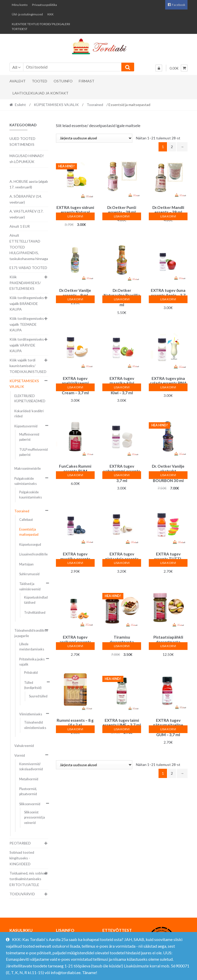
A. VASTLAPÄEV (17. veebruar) (26, 214)
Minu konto (20, 5)
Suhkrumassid (29, 574)
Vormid (20, 756)
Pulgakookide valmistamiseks (26, 481)
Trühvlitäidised (35, 613)
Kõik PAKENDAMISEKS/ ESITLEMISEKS (25, 283)
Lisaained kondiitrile (33, 554)
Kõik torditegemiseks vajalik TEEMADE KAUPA (27, 324)
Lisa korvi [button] (75, 216)
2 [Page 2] (172, 147)
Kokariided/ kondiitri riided (29, 414)
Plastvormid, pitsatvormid (28, 791)
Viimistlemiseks (31, 714)
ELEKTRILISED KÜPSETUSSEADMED (30, 398)
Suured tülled (38, 696)
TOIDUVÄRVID (22, 894)
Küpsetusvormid (26, 426)
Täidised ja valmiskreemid (30, 586)
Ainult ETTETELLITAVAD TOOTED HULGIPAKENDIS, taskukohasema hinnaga (29, 247)
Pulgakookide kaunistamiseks (31, 495)
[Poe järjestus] (94, 138)
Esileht (20, 105)
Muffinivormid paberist (29, 437)
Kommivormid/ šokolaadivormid (31, 767)
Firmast (87, 81)
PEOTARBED (20, 843)
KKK (51, 14)
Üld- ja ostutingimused (27, 14)
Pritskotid (31, 673)
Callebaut (26, 520)
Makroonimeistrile (28, 469)
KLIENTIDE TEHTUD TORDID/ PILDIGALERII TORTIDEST (41, 26)
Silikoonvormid (30, 804)
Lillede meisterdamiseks (32, 647)
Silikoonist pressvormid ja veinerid (35, 818)
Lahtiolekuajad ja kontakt (41, 93)
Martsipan (26, 564)
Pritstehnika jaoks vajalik (32, 662)
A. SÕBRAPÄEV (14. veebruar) (26, 199)
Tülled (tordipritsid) (33, 685)
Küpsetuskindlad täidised (36, 600)
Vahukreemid (24, 746)
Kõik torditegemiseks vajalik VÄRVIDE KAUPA (27, 345)
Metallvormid (29, 779)
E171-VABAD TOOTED (28, 268)
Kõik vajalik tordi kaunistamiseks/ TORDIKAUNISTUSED (28, 366)
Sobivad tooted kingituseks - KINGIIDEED (22, 858)
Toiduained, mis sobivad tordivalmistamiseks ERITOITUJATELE (28, 879)
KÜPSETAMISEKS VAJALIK (56, 105)
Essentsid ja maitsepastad (29, 532)
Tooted (40, 81)
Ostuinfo (63, 81)
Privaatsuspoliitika (45, 5)
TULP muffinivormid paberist (33, 452)
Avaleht (18, 81)
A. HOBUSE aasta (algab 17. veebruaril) (29, 184)
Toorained (95, 105)
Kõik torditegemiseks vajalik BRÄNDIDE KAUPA (27, 303)
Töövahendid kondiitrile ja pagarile (31, 633)
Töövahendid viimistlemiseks (35, 725)
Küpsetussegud (30, 545)
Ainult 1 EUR (20, 226)
